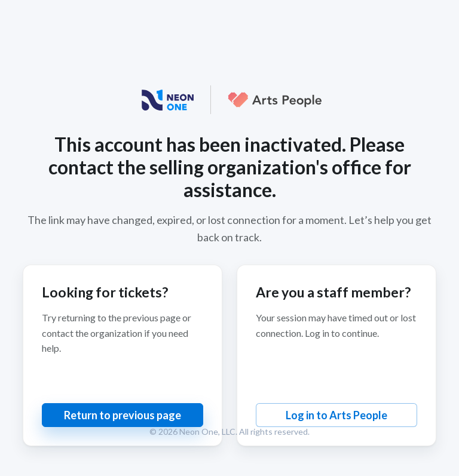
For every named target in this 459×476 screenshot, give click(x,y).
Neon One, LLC (207, 432)
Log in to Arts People (336, 415)
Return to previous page (123, 415)
